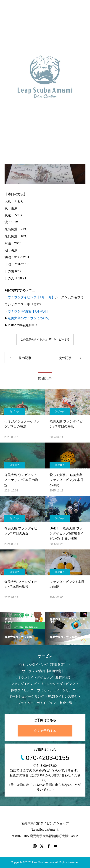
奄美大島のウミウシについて (29, 318)
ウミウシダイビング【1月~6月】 (31, 297)
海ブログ (15, 411)
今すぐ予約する (45, 731)
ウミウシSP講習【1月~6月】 (29, 311)
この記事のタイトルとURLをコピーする (45, 339)
